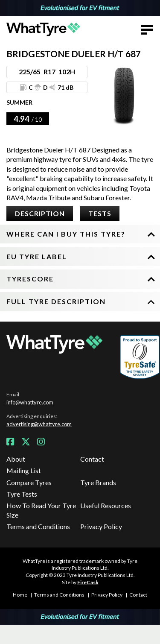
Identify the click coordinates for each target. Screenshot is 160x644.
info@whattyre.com (30, 402)
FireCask (88, 582)
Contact (92, 459)
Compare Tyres (29, 482)
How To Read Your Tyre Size (41, 510)
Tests (100, 213)
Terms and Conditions (38, 526)
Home (20, 595)
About (16, 459)
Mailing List (24, 470)
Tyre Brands (98, 482)
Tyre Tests (22, 494)
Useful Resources (106, 505)
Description (40, 213)
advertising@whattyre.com (39, 424)
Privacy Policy (101, 526)
